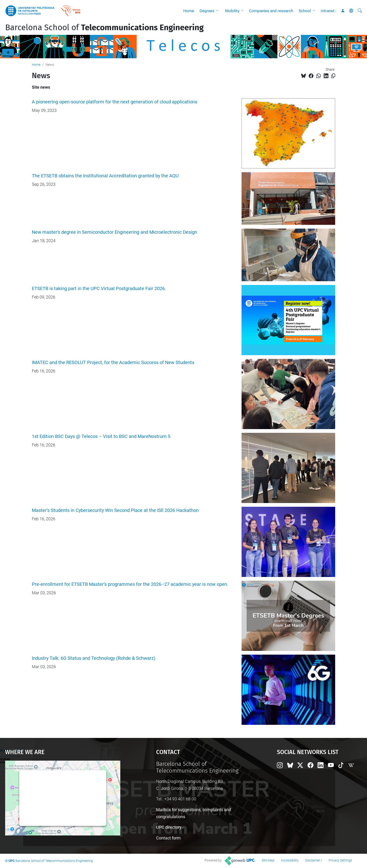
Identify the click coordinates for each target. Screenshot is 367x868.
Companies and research (271, 11)
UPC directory (169, 827)
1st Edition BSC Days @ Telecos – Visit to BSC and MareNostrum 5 (101, 436)
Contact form (168, 838)
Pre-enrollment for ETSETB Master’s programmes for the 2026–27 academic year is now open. (130, 584)
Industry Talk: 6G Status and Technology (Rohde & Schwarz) (94, 658)
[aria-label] (360, 11)
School (305, 11)
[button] (218, 11)
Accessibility (290, 860)
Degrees (207, 11)
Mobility (232, 11)
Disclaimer (313, 860)
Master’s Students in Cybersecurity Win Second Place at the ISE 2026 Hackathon (115, 510)
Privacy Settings (340, 860)
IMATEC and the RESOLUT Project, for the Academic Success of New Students (113, 363)
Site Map (268, 860)
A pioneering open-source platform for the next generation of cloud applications (115, 102)
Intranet (328, 11)
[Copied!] (333, 76)
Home (189, 11)
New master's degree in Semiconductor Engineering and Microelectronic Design (114, 232)
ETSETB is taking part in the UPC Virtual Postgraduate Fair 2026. (99, 289)
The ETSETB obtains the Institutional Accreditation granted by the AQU (105, 176)
